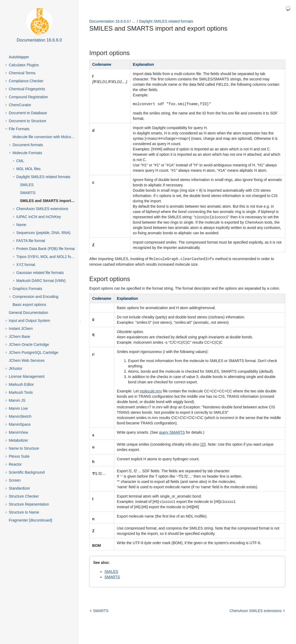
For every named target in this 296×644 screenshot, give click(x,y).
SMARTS (28, 193)
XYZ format (26, 265)
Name (21, 225)
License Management (27, 376)
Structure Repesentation (29, 504)
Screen (15, 480)
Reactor (15, 464)
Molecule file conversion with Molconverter (48, 137)
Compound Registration (28, 97)
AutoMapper (19, 57)
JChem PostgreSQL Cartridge (33, 352)
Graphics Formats (27, 289)
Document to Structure (27, 121)
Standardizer (19, 488)
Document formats (28, 145)
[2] (202, 444)
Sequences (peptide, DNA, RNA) (43, 233)
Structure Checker (24, 496)
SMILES (27, 185)
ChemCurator (20, 105)
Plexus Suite (19, 456)
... (133, 21)
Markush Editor (21, 384)
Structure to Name (24, 512)
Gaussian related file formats (40, 273)
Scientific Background (27, 472)
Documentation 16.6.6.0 (109, 21)
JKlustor (16, 368)
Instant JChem (21, 329)
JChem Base (19, 337)
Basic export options (29, 305)
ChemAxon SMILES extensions (42, 209)
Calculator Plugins (24, 65)
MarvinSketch (20, 416)
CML (20, 161)
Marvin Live (18, 408)
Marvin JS (17, 400)
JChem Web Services (27, 360)
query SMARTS (172, 432)
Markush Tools (21, 392)
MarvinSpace (20, 424)
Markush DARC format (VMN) (41, 281)
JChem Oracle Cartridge (29, 344)
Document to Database (28, 113)
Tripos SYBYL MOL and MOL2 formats (48, 257)
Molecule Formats (27, 153)
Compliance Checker (26, 81)
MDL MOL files (29, 169)
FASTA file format (31, 241)
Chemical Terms (22, 73)
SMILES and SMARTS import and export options (52, 201)
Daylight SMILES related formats (43, 177)
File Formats (19, 129)
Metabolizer (18, 440)
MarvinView (18, 432)
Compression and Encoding (35, 297)
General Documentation (29, 313)
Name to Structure (24, 448)
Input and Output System (29, 321)
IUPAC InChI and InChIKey (39, 217)
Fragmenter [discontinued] (31, 520)
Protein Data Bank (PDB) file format (46, 249)
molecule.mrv (151, 391)
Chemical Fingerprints (27, 89)
